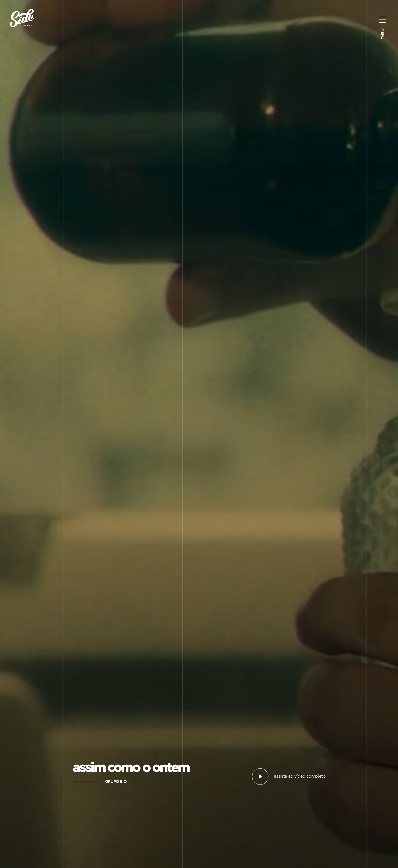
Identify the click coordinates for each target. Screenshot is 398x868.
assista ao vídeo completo (300, 776)
